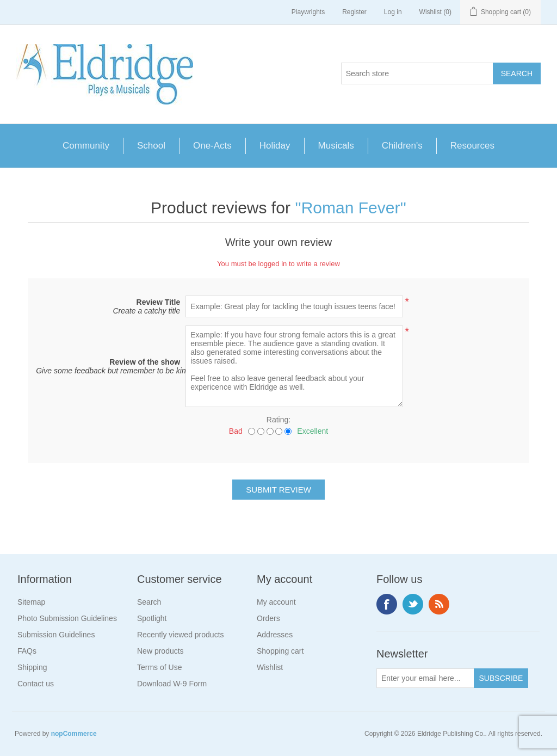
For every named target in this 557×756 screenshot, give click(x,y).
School (151, 146)
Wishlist (270, 667)
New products (160, 651)
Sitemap (31, 602)
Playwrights (308, 12)
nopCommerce (74, 734)
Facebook (387, 604)
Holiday (275, 146)
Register (354, 12)
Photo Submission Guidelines (67, 618)
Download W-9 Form (172, 684)
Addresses (275, 635)
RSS (439, 604)
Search (149, 602)
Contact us (36, 684)
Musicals (336, 146)
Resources (472, 146)
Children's (402, 146)
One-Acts (212, 146)
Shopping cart (280, 651)
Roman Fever (351, 208)
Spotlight (152, 618)
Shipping (32, 667)
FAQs (27, 651)
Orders (268, 618)
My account (276, 602)
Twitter (413, 604)
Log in (393, 12)
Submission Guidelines (56, 635)
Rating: (278, 420)
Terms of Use (159, 667)
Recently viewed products (181, 635)
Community (86, 146)
